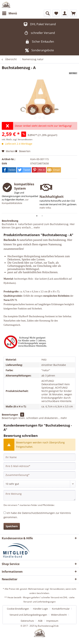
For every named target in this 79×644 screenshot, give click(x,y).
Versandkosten (57, 589)
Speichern (12, 526)
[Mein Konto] (65, 13)
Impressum (52, 621)
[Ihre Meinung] (39, 495)
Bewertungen (10, 415)
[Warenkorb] (73, 13)
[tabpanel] (21, 195)
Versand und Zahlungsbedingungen (28, 615)
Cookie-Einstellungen (18, 609)
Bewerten (23, 151)
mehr (36, 227)
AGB (40, 621)
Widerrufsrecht (59, 615)
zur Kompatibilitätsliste (15, 201)
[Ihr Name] (39, 457)
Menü (10, 13)
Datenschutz (27, 621)
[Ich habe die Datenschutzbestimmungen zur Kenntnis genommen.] (5, 513)
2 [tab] (42, 216)
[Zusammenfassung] (39, 475)
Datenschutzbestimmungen (38, 513)
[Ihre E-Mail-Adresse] (39, 466)
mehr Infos (45, 208)
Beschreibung (10, 221)
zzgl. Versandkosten (23, 139)
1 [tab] (37, 216)
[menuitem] (9, 13)
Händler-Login (40, 609)
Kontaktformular (61, 609)
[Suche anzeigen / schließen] (47, 13)
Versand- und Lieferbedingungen (39, 602)
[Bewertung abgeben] (39, 484)
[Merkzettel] (56, 13)
